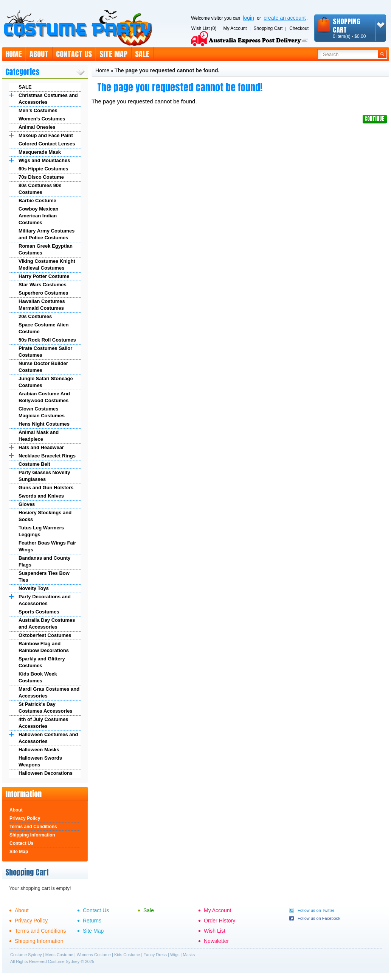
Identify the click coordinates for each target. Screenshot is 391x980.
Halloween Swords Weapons (40, 761)
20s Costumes (35, 316)
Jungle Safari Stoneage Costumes (46, 382)
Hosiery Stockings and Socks (45, 516)
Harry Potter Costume (44, 276)
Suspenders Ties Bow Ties (44, 577)
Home (14, 54)
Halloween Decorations (46, 773)
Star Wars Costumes (43, 285)
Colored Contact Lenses (47, 144)
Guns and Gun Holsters (46, 488)
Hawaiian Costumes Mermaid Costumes (42, 305)
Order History (220, 921)
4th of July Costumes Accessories (43, 723)
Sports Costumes (39, 612)
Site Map (113, 54)
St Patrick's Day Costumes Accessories (46, 708)
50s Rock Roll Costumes (47, 340)
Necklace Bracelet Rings (47, 456)
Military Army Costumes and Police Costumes (47, 234)
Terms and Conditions (33, 827)
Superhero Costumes (43, 293)
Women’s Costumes (42, 119)
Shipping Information (32, 835)
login (248, 18)
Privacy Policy (25, 818)
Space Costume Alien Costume (43, 328)
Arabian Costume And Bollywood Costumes (44, 397)
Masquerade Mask (40, 152)
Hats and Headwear (41, 447)
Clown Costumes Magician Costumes (42, 412)
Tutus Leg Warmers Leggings (41, 531)
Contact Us (74, 54)
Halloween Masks (39, 750)
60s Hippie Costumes (43, 169)
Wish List (215, 931)
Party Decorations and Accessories (45, 600)
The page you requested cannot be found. (167, 70)
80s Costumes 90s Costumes (40, 189)
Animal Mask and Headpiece (39, 436)
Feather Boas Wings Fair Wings (47, 546)
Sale (142, 54)
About (39, 54)
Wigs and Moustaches (44, 160)
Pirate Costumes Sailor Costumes (45, 352)
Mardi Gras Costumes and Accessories (49, 692)
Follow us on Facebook (319, 918)
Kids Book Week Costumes (38, 677)
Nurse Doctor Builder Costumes (43, 367)
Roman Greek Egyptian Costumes (46, 249)
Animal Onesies (37, 127)
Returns (92, 921)
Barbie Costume (37, 201)
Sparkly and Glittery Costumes (42, 662)
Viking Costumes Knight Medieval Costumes (47, 265)
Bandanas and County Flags (44, 561)
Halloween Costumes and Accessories (48, 738)
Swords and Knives (41, 496)
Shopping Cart (268, 28)
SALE (25, 87)
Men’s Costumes (38, 110)
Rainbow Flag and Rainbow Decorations (44, 647)
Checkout (299, 28)
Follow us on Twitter (316, 910)
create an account (285, 18)
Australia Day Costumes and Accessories (47, 623)
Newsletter (216, 941)
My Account (235, 28)
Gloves (27, 504)
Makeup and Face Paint (46, 135)
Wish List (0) (204, 28)
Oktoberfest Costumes (45, 635)
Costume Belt (34, 464)
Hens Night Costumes (44, 424)
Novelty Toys (34, 588)
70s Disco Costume (41, 177)
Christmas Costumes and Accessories (48, 99)
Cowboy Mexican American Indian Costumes (38, 216)
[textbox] (348, 54)
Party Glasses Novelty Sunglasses (44, 476)
